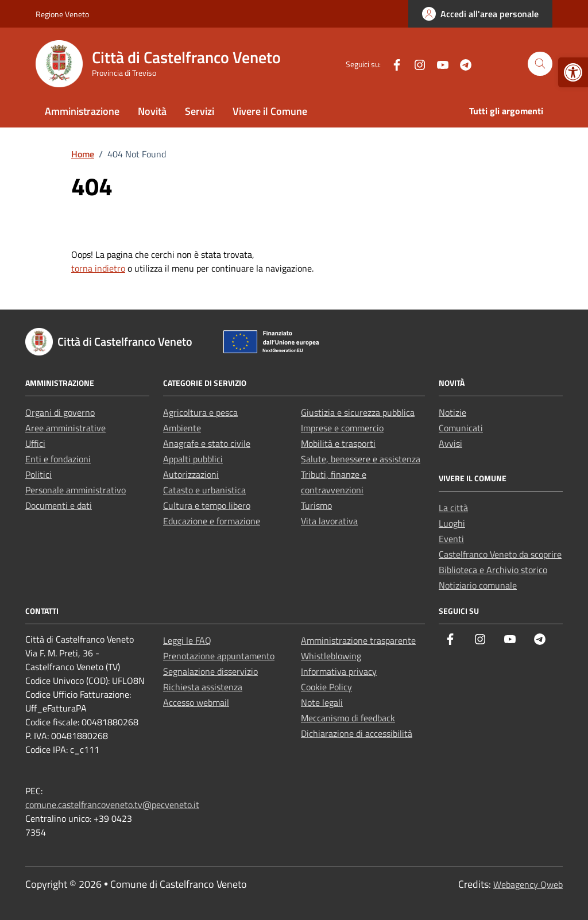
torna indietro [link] (98, 268)
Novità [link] (152, 111)
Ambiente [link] (182, 428)
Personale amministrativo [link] (76, 490)
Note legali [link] (322, 702)
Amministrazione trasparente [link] (358, 640)
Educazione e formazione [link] (212, 521)
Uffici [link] (35, 443)
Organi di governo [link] (60, 412)
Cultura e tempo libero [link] (207, 505)
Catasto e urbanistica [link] (204, 490)
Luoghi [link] (452, 523)
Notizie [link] (452, 412)
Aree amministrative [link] (65, 428)
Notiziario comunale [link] (478, 585)
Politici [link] (38, 474)
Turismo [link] (316, 505)
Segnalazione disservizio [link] (210, 671)
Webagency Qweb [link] (528, 884)
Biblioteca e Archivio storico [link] (493, 570)
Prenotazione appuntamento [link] (219, 656)
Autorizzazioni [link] (191, 474)
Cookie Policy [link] (326, 687)
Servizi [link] (200, 111)
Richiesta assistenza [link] (203, 687)
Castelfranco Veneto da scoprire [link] (500, 554)
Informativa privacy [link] (339, 671)
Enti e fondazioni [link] (58, 459)
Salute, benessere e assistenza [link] (361, 459)
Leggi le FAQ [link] (187, 640)
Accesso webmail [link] (196, 702)
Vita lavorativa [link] (329, 521)
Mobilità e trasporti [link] (338, 443)
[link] (573, 72)
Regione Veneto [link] (62, 14)
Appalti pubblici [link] (193, 459)
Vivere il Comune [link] (270, 111)
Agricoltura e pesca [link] (200, 412)
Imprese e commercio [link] (342, 428)
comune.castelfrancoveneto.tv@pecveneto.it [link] (112, 805)
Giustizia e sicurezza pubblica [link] (358, 412)
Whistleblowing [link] (331, 656)
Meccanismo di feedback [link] (348, 718)
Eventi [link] (451, 539)
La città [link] (453, 508)
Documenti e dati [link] (59, 505)
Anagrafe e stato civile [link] (207, 443)
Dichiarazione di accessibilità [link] (357, 733)
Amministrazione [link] (82, 111)
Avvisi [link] (450, 443)
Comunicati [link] (461, 428)
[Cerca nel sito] (540, 64)
